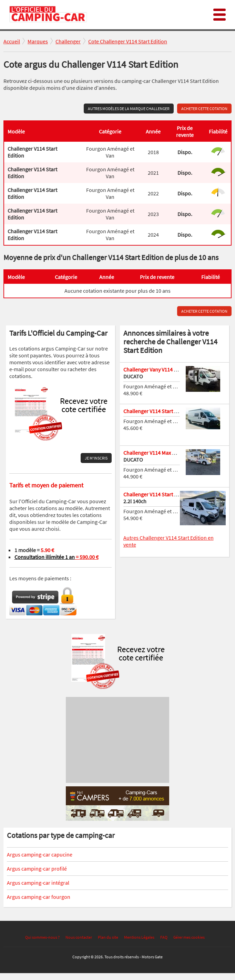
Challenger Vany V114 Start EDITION (164, 369)
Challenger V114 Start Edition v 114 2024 (169, 494)
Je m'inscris (96, 458)
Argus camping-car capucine (40, 854)
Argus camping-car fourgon (39, 897)
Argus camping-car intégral (38, 883)
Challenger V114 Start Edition (157, 411)
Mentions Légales (139, 937)
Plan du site (108, 937)
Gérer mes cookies (189, 937)
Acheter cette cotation (204, 109)
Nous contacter (79, 937)
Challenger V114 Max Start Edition (162, 453)
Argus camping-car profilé (37, 869)
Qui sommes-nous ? (42, 937)
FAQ (164, 937)
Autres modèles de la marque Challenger (129, 109)
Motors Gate (152, 957)
